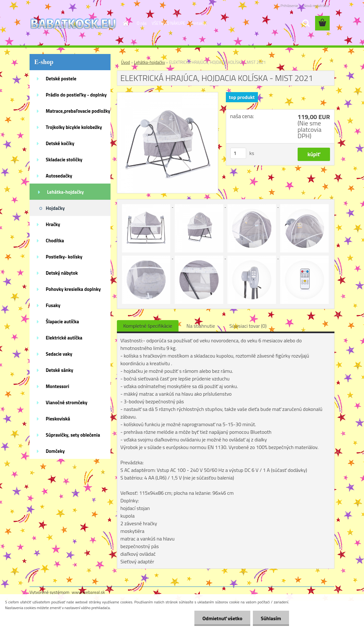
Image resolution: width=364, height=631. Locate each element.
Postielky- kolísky (64, 257)
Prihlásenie (289, 6)
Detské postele (61, 79)
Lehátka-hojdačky (65, 192)
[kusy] (238, 153)
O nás (142, 23)
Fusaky (53, 305)
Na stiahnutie (201, 326)
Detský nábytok (62, 273)
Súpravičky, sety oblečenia (73, 435)
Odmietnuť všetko (222, 618)
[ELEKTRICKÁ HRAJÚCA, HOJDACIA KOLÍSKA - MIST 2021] (168, 95)
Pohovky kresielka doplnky (73, 289)
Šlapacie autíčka (62, 322)
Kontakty (198, 23)
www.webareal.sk (88, 592)
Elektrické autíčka (64, 338)
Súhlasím (271, 618)
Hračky (53, 224)
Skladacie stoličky (64, 160)
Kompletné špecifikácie (148, 326)
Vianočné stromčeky (67, 403)
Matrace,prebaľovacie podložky (78, 111)
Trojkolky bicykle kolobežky (74, 127)
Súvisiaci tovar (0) (248, 326)
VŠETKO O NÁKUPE (169, 23)
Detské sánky (60, 370)
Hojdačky (55, 208)
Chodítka (55, 241)
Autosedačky (59, 176)
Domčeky (55, 451)
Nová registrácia (316, 6)
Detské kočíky (60, 143)
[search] (306, 23)
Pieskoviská (58, 419)
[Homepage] (125, 23)
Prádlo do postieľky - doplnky (76, 95)
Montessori (57, 386)
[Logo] (73, 23)
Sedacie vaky (59, 354)
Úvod (125, 62)
